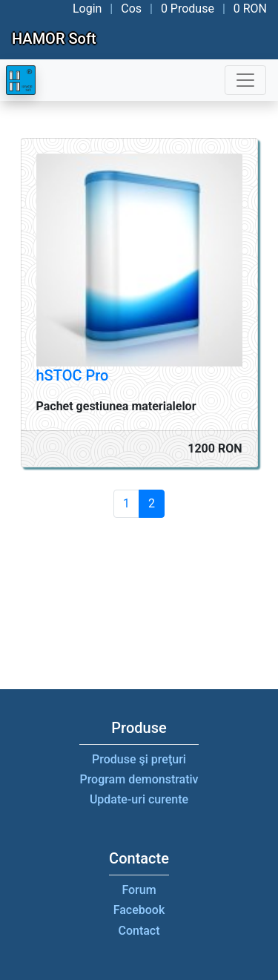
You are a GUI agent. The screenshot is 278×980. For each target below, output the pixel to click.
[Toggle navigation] (245, 80)
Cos (131, 9)
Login (87, 9)
